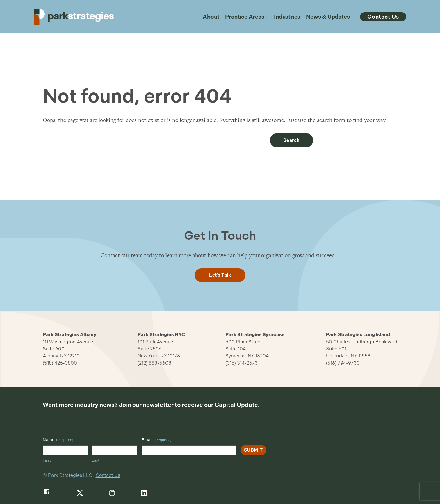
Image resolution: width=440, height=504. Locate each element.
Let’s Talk (220, 275)
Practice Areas (245, 17)
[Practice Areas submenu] (267, 17)
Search (291, 140)
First (47, 460)
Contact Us (108, 475)
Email (157, 440)
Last (96, 460)
